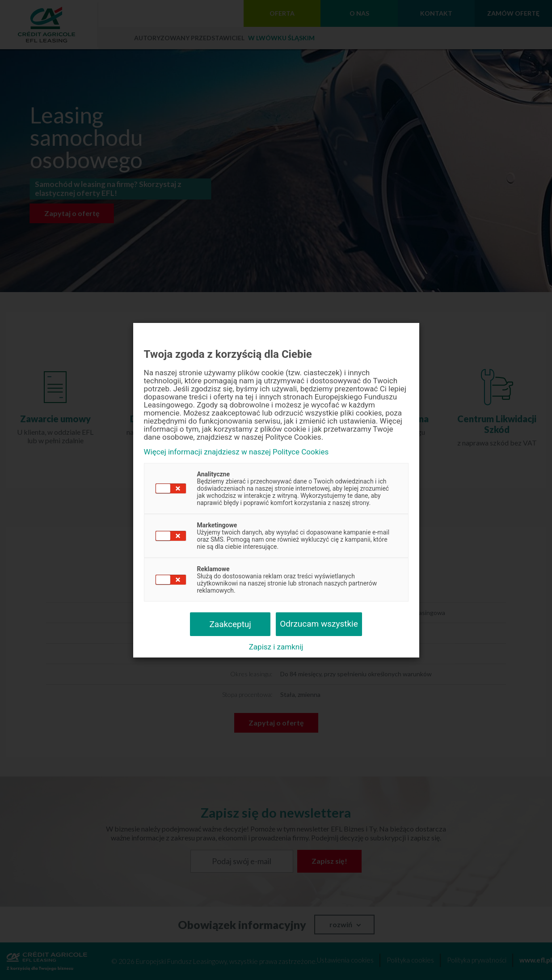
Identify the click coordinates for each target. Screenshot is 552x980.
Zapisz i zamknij (276, 647)
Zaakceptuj (230, 624)
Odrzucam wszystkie (319, 624)
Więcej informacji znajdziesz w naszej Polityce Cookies (236, 452)
